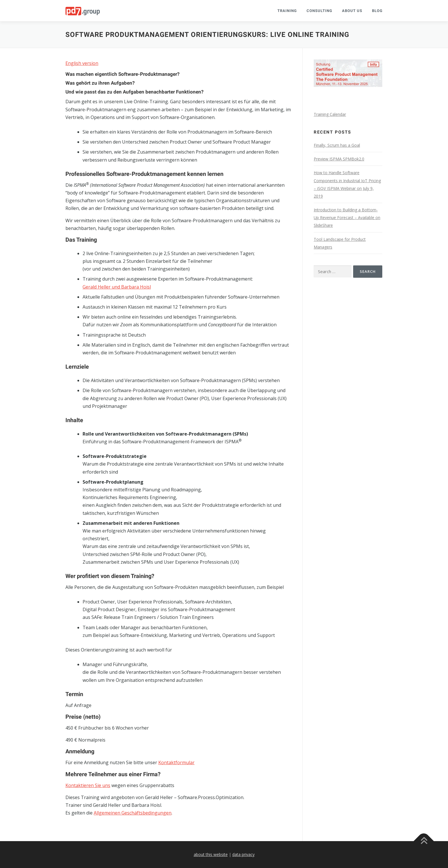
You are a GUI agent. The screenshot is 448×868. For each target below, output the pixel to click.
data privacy (243, 854)
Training (287, 11)
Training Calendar (330, 114)
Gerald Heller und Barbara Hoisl (117, 287)
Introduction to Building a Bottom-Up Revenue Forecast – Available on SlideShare (347, 218)
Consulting (319, 11)
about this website (211, 854)
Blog (377, 11)
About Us (352, 11)
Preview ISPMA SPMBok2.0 (339, 159)
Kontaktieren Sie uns (88, 785)
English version (82, 63)
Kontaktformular (176, 762)
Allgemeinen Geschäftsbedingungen (133, 813)
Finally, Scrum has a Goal (337, 145)
